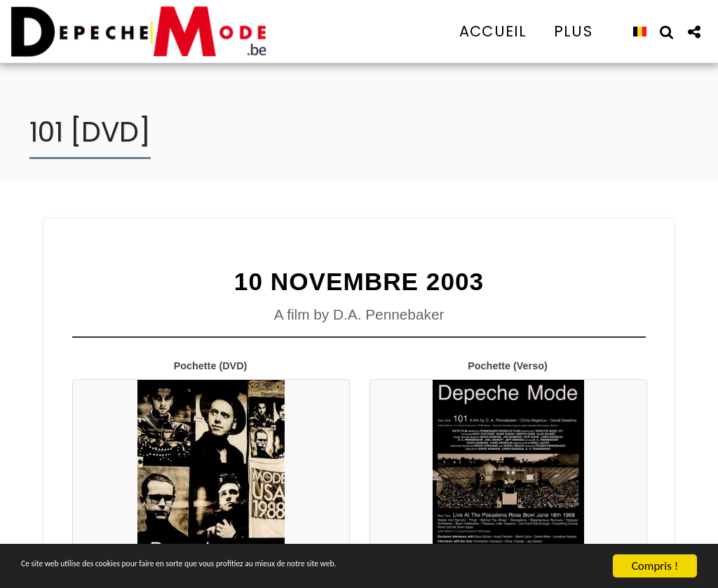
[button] (666, 32)
